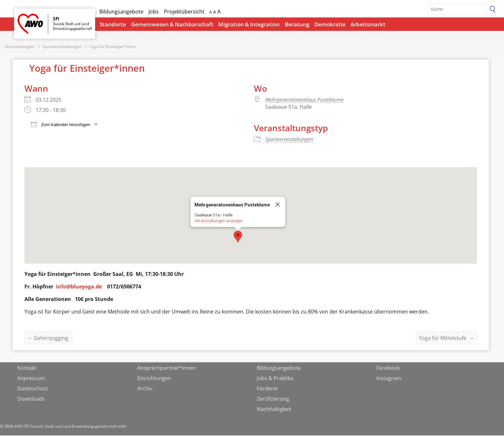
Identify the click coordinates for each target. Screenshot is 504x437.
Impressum (31, 380)
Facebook (388, 369)
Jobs (154, 12)
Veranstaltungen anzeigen (219, 222)
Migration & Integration (249, 24)
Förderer (268, 390)
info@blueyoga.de (79, 288)
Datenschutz (33, 390)
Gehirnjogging (48, 340)
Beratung (297, 24)
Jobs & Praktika (275, 380)
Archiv (145, 390)
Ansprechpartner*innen (166, 369)
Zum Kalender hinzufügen (60, 126)
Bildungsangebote (121, 12)
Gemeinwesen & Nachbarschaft (172, 24)
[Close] (278, 206)
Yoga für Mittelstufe (446, 340)
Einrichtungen (154, 380)
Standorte (113, 24)
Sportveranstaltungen (289, 141)
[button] (238, 238)
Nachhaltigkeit (274, 411)
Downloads (31, 400)
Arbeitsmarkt (368, 24)
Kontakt (27, 369)
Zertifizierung (273, 400)
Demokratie (330, 24)
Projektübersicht (184, 12)
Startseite (31, 18)
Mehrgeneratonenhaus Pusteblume (304, 101)
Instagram (389, 380)
